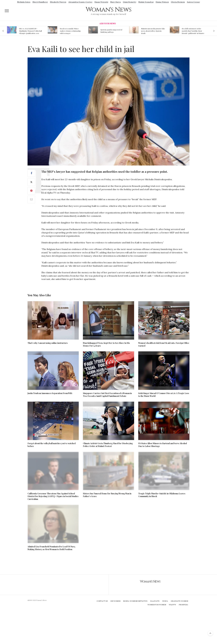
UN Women (115, 601)
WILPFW (172, 605)
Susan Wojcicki (101, 2)
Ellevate (155, 601)
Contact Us (102, 601)
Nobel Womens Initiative (135, 601)
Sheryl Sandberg (40, 2)
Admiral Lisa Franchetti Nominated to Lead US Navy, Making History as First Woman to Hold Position (52, 548)
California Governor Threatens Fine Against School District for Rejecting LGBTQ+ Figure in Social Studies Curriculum (53, 496)
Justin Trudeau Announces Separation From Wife (50, 393)
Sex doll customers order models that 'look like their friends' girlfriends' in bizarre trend (193, 31)
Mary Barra (115, 2)
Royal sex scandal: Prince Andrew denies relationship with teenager (70, 31)
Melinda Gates (24, 2)
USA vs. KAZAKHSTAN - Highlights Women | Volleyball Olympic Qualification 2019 (30, 31)
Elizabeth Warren (58, 2)
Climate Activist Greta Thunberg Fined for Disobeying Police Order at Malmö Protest (108, 445)
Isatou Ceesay (193, 2)
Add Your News (108, 24)
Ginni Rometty (130, 2)
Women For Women (157, 605)
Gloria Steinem (178, 2)
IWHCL (165, 601)
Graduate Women (179, 601)
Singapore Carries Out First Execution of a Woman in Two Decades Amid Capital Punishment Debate (107, 395)
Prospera (183, 605)
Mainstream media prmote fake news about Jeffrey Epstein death (153, 31)
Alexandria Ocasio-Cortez (80, 2)
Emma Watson (162, 2)
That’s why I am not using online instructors (48, 343)
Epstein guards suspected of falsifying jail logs (111, 31)
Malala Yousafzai (146, 2)
